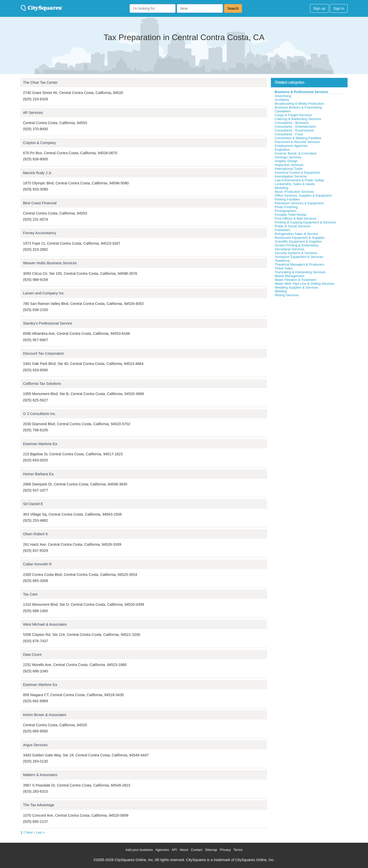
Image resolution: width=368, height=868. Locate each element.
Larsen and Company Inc (43, 293)
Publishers (283, 230)
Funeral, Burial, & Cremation (296, 153)
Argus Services (35, 745)
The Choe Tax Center (40, 82)
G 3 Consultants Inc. (40, 414)
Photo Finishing (286, 207)
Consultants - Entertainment (295, 127)
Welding (281, 291)
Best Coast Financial (40, 203)
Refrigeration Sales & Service (296, 234)
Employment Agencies (291, 146)
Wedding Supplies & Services (296, 287)
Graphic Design (286, 161)
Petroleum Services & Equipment (299, 203)
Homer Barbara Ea (38, 474)
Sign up (319, 8)
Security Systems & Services (296, 253)
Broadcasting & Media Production (299, 104)
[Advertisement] (309, 336)
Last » (40, 832)
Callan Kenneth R (37, 564)
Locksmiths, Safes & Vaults (295, 184)
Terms (238, 850)
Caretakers (283, 111)
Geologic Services (288, 157)
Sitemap (211, 850)
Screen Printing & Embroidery (297, 245)
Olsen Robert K (36, 534)
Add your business (139, 850)
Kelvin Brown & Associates (45, 715)
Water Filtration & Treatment (295, 280)
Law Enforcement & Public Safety (299, 180)
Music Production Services (294, 192)
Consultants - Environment (294, 130)
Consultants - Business (292, 123)
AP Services (33, 113)
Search (233, 8)
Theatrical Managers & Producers (300, 264)
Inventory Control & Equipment (297, 173)
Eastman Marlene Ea (40, 444)
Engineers (282, 150)
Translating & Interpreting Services (300, 272)
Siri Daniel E (33, 504)
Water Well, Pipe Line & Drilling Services (304, 284)
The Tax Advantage (39, 805)
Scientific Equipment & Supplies (298, 241)
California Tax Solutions (42, 384)
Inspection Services (289, 165)
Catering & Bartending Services (298, 119)
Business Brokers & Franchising (298, 107)
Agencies (162, 850)
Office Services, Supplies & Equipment (303, 195)
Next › (31, 832)
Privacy (226, 850)
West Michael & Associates (45, 624)
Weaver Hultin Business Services (50, 263)
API (174, 850)
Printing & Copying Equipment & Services (305, 222)
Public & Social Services (293, 226)
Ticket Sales (284, 268)
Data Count (32, 655)
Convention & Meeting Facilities (298, 138)
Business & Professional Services (302, 92)
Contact (197, 850)
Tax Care (30, 594)
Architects (282, 100)
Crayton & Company (39, 143)
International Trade (289, 169)
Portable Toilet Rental (290, 215)
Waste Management (290, 276)
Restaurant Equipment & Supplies (300, 238)
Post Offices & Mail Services (296, 218)
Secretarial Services (290, 249)
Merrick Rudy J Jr (37, 173)
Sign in (339, 8)
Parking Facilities (287, 199)
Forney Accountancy (40, 233)
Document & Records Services (297, 142)
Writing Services (287, 295)
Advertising (283, 96)
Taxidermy (282, 261)
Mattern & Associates (40, 775)
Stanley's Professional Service (48, 323)
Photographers (286, 211)
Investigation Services (291, 176)
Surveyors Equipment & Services (299, 257)
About (184, 850)
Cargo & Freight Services (293, 115)
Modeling (281, 188)
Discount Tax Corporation (43, 353)
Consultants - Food (289, 134)
